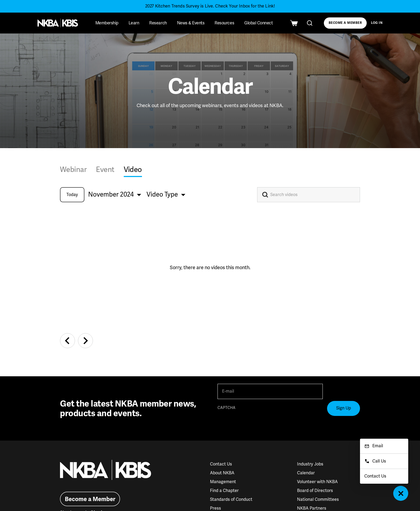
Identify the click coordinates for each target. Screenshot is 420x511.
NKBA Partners (312, 508)
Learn (134, 23)
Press (215, 508)
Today (72, 195)
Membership (107, 23)
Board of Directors (315, 491)
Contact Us (221, 464)
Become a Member (345, 23)
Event (105, 170)
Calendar (306, 473)
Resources (224, 23)
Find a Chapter (224, 491)
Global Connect (258, 23)
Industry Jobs (310, 464)
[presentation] (258, 423)
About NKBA (222, 473)
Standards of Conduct (231, 499)
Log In (377, 23)
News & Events (191, 23)
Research (158, 23)
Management (223, 482)
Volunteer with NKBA (317, 482)
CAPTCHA (226, 408)
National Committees (318, 499)
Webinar (73, 170)
